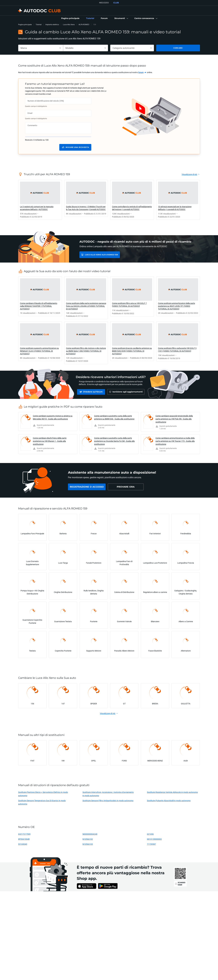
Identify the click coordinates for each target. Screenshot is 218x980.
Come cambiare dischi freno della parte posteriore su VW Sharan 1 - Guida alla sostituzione (50, 441)
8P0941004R (24, 839)
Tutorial (39, 24)
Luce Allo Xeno (69, 24)
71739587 (151, 844)
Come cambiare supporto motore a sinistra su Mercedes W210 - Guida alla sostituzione (53, 417)
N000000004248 (90, 834)
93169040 (23, 844)
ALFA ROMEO (84, 24)
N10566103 (88, 844)
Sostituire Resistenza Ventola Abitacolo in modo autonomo (172, 792)
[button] (121, 18)
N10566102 (88, 839)
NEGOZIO (104, 3)
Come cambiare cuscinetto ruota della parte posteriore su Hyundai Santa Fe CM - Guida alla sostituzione (114, 441)
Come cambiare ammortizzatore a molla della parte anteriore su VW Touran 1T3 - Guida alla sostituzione (175, 441)
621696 (150, 834)
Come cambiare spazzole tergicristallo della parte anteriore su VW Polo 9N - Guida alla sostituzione (174, 419)
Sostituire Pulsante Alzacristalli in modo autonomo (169, 801)
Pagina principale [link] (25, 24)
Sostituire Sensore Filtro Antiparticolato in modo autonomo (108, 801)
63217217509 (24, 834)
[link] (70, 18)
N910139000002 (154, 839)
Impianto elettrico (52, 24)
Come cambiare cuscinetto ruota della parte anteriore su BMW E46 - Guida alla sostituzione (114, 417)
